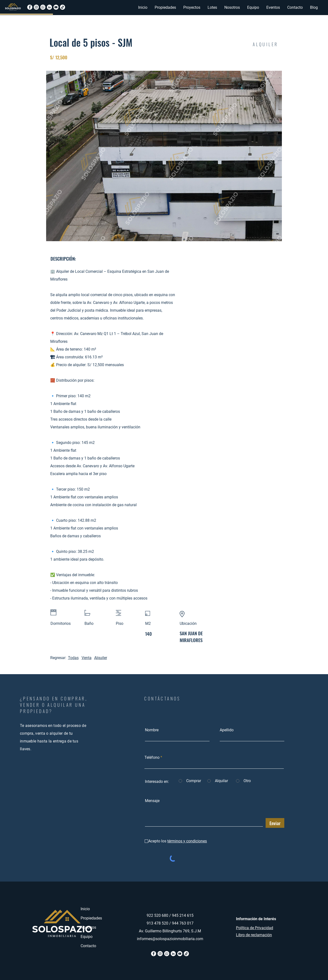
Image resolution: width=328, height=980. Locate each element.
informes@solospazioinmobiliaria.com (170, 939)
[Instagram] (36, 7)
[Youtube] (56, 7)
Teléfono (152, 758)
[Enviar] (275, 823)
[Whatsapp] (43, 7)
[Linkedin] (49, 7)
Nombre (152, 730)
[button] (165, 8)
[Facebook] (30, 7)
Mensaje (152, 801)
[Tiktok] (63, 7)
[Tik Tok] (186, 954)
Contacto (88, 946)
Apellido (227, 730)
